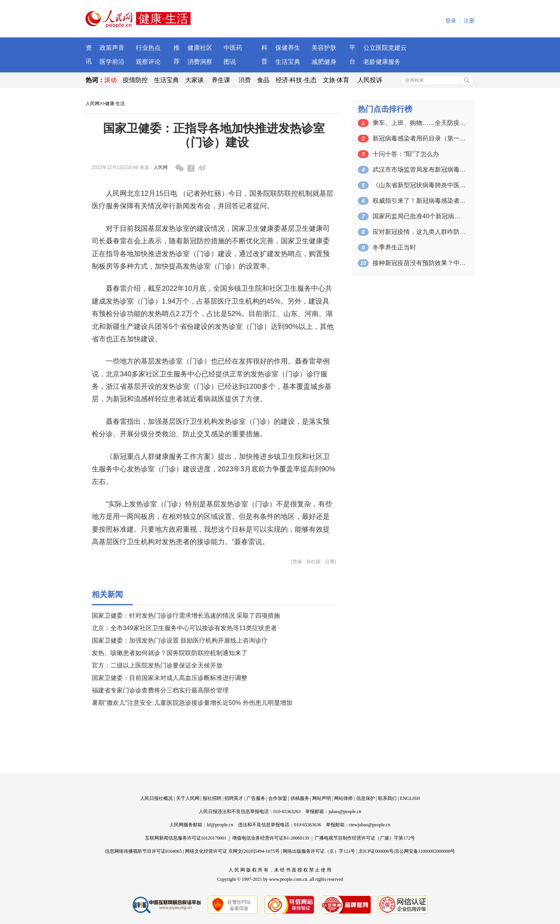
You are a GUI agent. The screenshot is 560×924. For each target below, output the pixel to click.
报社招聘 (212, 798)
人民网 (93, 104)
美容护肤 (324, 48)
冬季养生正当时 (394, 247)
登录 (451, 21)
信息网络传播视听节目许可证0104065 (143, 851)
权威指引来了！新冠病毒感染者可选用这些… (419, 201)
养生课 (221, 80)
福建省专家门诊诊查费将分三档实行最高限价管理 (160, 690)
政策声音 (112, 48)
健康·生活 (115, 104)
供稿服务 (300, 798)
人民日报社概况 (156, 798)
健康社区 (200, 48)
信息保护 (366, 798)
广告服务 (256, 798)
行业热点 (148, 48)
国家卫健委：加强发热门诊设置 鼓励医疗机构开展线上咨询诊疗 (180, 640)
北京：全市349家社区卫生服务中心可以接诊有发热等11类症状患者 (185, 628)
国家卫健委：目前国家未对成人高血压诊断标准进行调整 (170, 678)
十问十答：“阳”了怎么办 (406, 154)
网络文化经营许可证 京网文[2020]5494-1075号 (232, 851)
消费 (245, 80)
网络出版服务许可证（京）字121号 (319, 851)
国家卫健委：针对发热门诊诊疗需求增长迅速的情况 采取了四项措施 (186, 616)
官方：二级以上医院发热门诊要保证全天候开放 (157, 665)
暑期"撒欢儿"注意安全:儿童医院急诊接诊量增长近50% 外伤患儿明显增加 (192, 703)
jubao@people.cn (345, 812)
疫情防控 (135, 80)
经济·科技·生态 (296, 80)
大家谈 (194, 80)
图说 (230, 62)
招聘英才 (234, 798)
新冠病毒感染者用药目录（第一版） (419, 138)
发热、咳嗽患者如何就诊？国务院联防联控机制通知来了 (170, 653)
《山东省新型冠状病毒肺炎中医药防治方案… (419, 185)
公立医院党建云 (385, 48)
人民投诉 (370, 80)
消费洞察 (200, 62)
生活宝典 (288, 62)
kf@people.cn (220, 825)
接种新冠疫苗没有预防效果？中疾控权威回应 (419, 263)
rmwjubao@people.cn (370, 825)
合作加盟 (278, 798)
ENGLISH (410, 798)
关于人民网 (188, 798)
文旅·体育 (336, 80)
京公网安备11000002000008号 (425, 851)
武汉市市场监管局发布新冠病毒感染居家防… (419, 170)
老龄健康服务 (382, 62)
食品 (263, 80)
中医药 (233, 48)
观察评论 (148, 62)
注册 (469, 21)
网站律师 (343, 798)
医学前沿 (112, 62)
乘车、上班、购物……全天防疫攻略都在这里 (419, 123)
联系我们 (387, 798)
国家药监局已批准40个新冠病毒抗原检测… (419, 216)
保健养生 (288, 48)
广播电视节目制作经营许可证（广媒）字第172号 (365, 838)
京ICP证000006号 (376, 851)
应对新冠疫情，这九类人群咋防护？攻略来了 (419, 232)
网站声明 (322, 798)
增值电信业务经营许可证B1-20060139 (271, 838)
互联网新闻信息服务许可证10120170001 (186, 838)
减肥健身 (324, 62)
